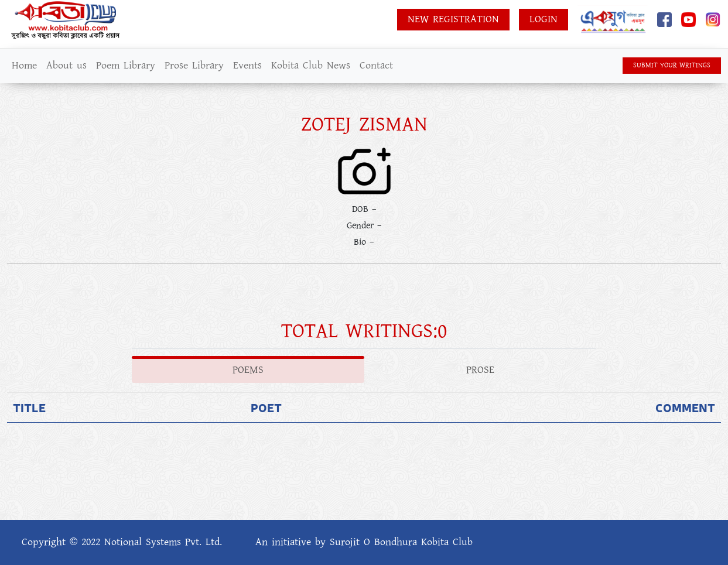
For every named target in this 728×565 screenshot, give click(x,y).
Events (247, 66)
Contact (376, 66)
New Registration (453, 19)
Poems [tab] (248, 370)
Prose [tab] (480, 370)
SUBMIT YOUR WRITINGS (672, 65)
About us (66, 66)
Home (24, 66)
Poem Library (126, 66)
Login (544, 19)
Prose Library (194, 66)
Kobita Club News (311, 66)
